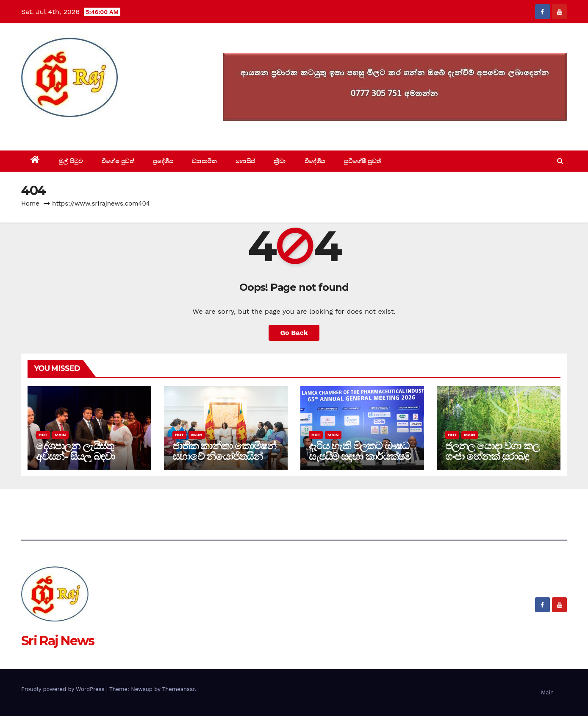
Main (60, 435)
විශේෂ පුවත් (118, 161)
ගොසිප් (245, 161)
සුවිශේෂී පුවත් (363, 161)
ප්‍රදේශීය (163, 161)
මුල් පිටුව (71, 161)
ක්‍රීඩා (280, 161)
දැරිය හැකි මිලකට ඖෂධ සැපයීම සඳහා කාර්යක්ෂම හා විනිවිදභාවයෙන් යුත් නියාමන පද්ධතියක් (360, 462)
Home (30, 203)
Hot (43, 435)
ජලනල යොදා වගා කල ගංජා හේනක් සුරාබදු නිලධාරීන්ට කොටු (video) (492, 462)
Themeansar (179, 689)
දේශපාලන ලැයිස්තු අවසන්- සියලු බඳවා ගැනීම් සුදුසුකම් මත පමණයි (75, 462)
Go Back (294, 333)
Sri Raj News (58, 131)
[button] (560, 161)
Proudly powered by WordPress (64, 689)
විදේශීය (315, 161)
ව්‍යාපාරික (204, 161)
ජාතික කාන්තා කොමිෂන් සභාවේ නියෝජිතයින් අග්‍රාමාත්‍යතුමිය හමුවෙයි (224, 456)
